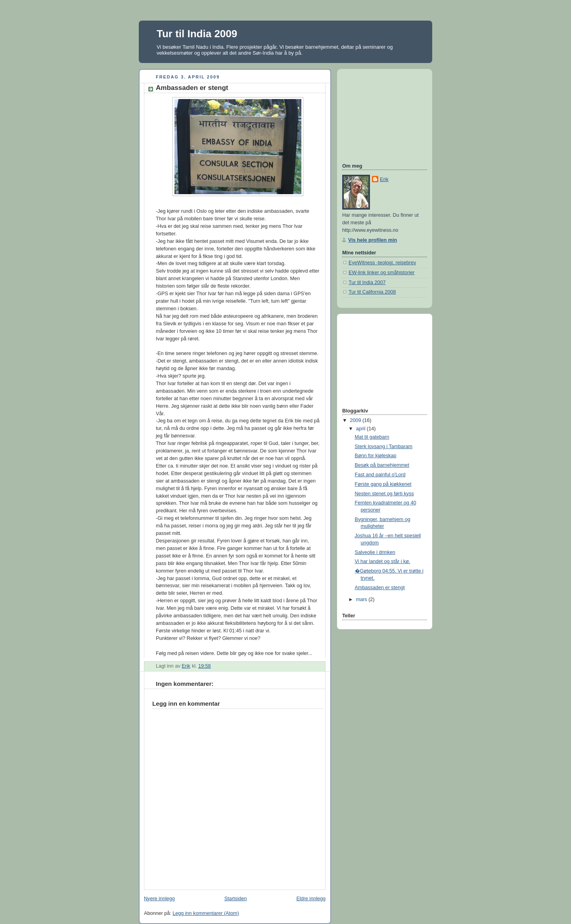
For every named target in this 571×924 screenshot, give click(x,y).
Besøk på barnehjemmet (382, 465)
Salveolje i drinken (375, 552)
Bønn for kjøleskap (376, 456)
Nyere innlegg (159, 899)
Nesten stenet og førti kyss (384, 494)
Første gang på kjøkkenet (383, 484)
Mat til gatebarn (372, 437)
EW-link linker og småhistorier (382, 273)
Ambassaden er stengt (380, 588)
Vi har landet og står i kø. (383, 561)
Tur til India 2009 (197, 34)
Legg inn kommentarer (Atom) (206, 913)
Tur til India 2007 (367, 283)
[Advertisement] (382, 115)
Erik (384, 179)
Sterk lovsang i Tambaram (384, 447)
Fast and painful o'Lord (380, 475)
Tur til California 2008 (372, 292)
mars (362, 599)
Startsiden (236, 899)
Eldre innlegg (311, 899)
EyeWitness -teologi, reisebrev (382, 263)
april (361, 429)
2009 (356, 420)
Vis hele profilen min (373, 240)
